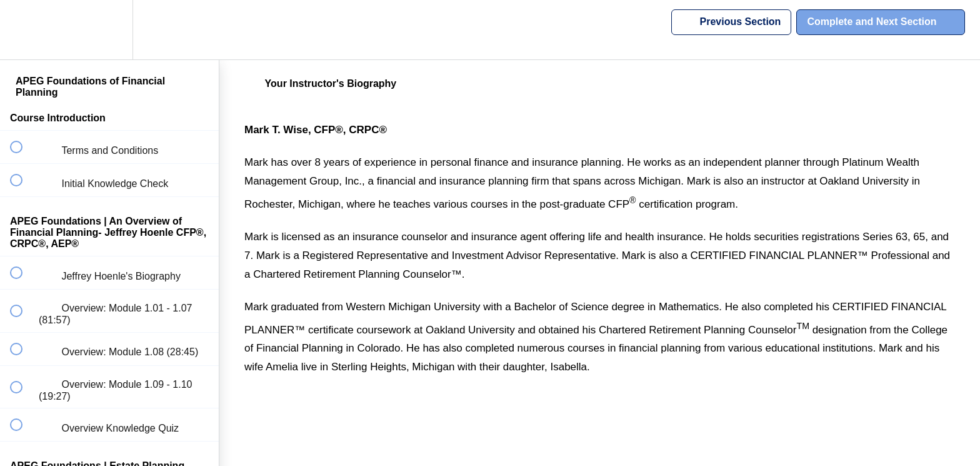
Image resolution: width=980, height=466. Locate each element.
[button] (23, 30)
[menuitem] (109, 30)
